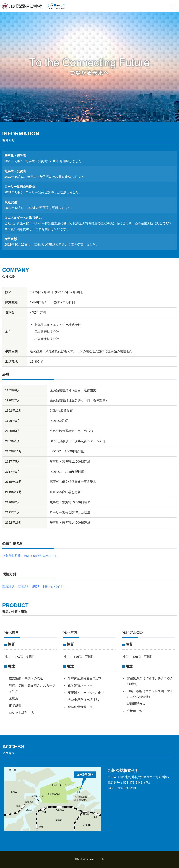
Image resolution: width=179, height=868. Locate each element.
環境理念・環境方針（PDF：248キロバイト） (34, 586)
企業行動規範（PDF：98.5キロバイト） (30, 556)
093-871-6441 (133, 783)
